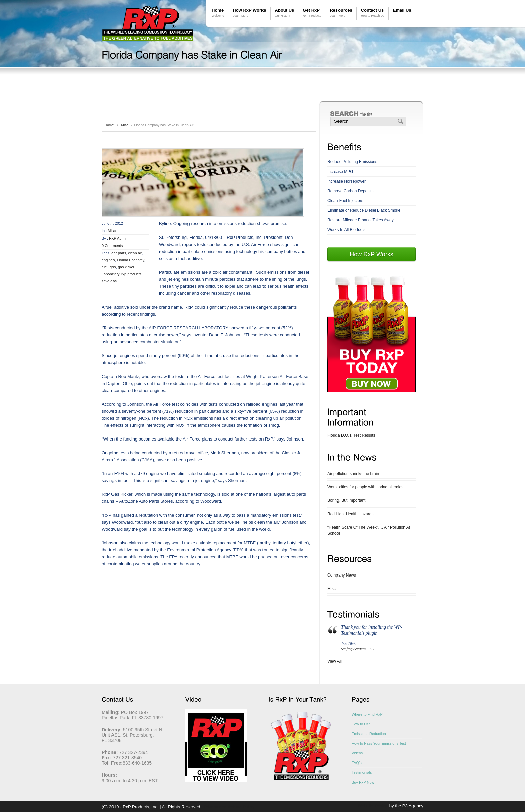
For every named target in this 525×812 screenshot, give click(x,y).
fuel (105, 267)
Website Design (373, 806)
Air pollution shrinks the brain (353, 474)
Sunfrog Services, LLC (357, 649)
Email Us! (403, 10)
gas (113, 267)
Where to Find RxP (367, 714)
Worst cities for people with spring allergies (365, 487)
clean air (135, 253)
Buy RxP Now (363, 782)
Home (218, 13)
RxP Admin (118, 238)
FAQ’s (357, 763)
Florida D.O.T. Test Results (351, 435)
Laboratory (110, 274)
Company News (342, 575)
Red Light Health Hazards (350, 514)
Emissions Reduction (369, 734)
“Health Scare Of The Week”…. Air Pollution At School (369, 530)
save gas (109, 281)
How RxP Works (249, 13)
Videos (357, 753)
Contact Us (373, 13)
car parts (119, 253)
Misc (125, 125)
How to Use (361, 724)
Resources (341, 13)
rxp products (131, 274)
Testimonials (362, 772)
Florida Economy (131, 260)
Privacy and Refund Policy (229, 807)
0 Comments (112, 246)
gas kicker (126, 267)
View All (334, 661)
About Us (285, 13)
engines (108, 260)
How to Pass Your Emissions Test (379, 743)
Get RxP (312, 13)
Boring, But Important (346, 500)
